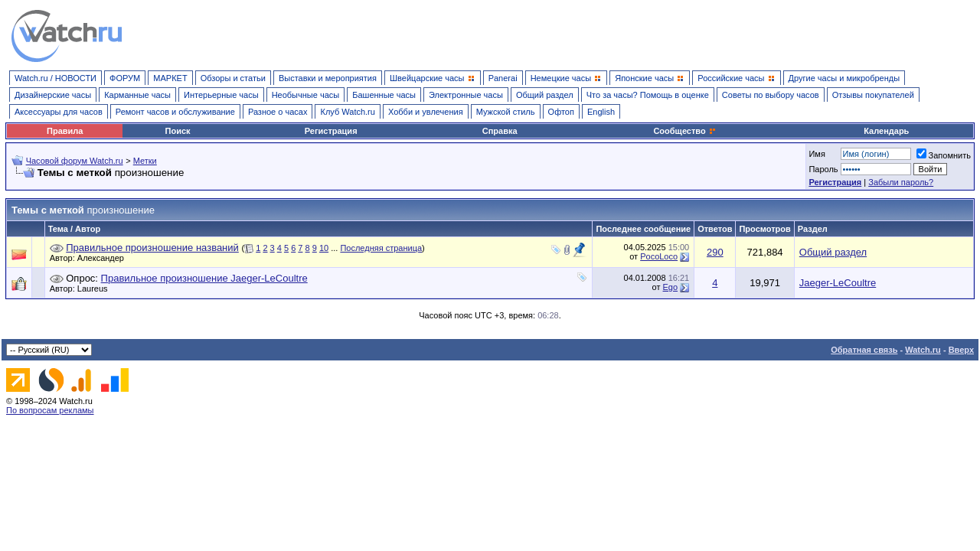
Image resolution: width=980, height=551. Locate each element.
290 (715, 252)
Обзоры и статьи (233, 78)
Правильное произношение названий (152, 248)
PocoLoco (659, 256)
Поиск (178, 131)
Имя (817, 154)
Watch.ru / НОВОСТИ (56, 78)
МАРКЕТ (170, 78)
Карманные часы (137, 95)
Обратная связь (864, 350)
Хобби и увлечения (426, 112)
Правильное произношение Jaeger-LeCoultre (204, 278)
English (601, 112)
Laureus (96, 289)
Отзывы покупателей (873, 95)
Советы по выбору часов (771, 95)
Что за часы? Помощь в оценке (648, 95)
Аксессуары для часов (59, 112)
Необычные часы (306, 95)
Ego (671, 287)
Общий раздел (545, 95)
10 (324, 248)
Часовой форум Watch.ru (75, 161)
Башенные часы (384, 95)
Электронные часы (466, 95)
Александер (105, 258)
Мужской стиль (506, 112)
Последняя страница (381, 248)
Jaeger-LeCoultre (838, 283)
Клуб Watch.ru (347, 112)
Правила (65, 131)
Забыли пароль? (901, 182)
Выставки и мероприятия (328, 78)
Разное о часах (278, 112)
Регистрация (331, 131)
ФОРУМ (125, 78)
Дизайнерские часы (53, 95)
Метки (145, 161)
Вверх (961, 350)
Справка (500, 131)
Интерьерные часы (221, 95)
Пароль (823, 169)
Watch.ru (923, 350)
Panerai (503, 78)
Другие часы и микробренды (844, 78)
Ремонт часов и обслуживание (175, 112)
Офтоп (561, 112)
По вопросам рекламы (50, 410)
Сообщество (684, 131)
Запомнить (944, 155)
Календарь (886, 131)
